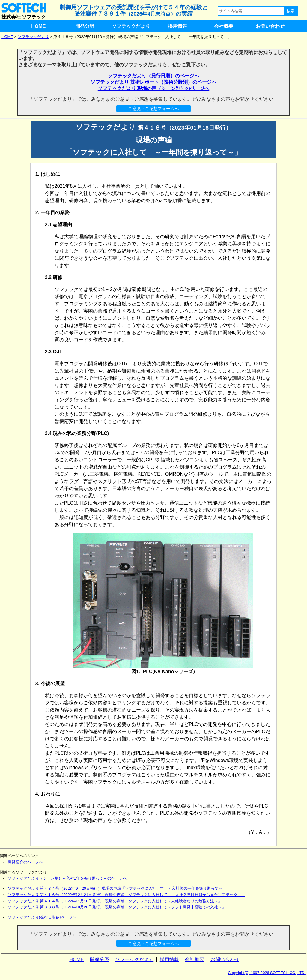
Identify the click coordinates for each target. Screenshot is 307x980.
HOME (38, 26)
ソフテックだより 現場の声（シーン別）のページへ (153, 88)
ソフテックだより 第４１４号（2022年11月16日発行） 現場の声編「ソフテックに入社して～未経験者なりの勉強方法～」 (115, 901)
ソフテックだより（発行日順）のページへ (153, 76)
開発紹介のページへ (25, 862)
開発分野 (85, 26)
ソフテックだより (131, 26)
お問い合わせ (270, 26)
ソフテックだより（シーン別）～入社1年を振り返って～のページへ (67, 878)
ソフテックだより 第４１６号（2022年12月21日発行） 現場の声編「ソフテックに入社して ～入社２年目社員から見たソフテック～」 (127, 895)
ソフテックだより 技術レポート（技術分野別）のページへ (153, 82)
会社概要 (224, 26)
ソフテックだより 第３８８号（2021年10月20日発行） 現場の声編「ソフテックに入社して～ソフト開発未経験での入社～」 (117, 907)
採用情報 (177, 26)
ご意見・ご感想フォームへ (153, 109)
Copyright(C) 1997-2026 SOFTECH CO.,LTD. (267, 973)
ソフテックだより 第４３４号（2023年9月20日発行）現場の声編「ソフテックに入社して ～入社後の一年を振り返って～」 (117, 888)
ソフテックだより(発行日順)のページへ (42, 917)
